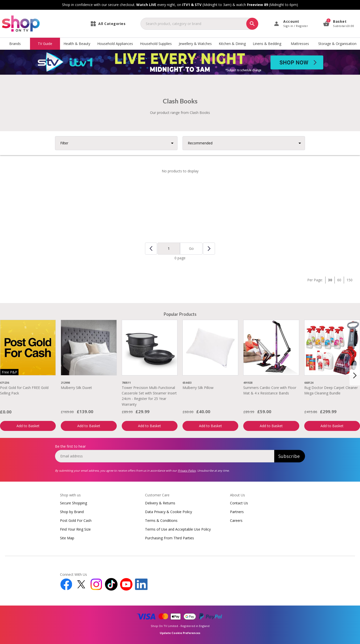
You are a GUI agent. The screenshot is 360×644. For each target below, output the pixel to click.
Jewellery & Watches (195, 44)
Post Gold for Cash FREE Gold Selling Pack (24, 390)
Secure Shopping (73, 503)
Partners (237, 512)
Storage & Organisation (337, 44)
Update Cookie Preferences (180, 633)
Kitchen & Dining (232, 44)
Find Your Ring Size (75, 529)
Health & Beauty (77, 44)
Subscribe (289, 456)
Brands (15, 44)
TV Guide (45, 44)
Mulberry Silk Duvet (76, 388)
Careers (236, 520)
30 (330, 280)
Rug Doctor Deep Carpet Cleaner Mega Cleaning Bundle (331, 390)
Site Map (67, 538)
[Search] (252, 24)
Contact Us (239, 503)
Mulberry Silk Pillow (198, 388)
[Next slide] (355, 375)
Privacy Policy (187, 471)
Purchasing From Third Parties (169, 538)
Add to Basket (28, 426)
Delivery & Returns (160, 503)
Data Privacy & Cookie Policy (168, 512)
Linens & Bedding (267, 44)
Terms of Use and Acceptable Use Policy (178, 529)
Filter (64, 143)
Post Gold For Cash (76, 520)
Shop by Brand (72, 512)
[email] (165, 456)
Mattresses (300, 44)
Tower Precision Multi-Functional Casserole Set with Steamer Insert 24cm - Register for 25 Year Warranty (149, 396)
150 (349, 280)
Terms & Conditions (161, 520)
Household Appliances (115, 44)
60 (339, 280)
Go (191, 248)
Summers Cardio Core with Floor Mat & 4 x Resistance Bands (270, 390)
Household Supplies (156, 44)
